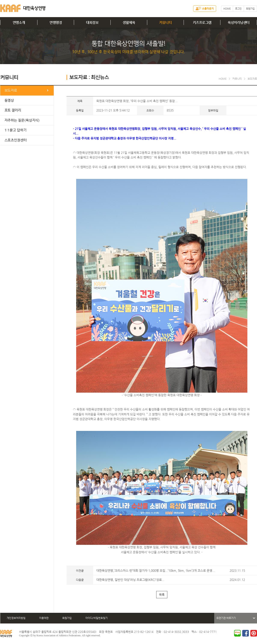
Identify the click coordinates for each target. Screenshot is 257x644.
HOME (227, 9)
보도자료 (11, 90)
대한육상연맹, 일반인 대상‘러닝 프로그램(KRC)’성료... (130, 580)
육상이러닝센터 (239, 23)
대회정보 (92, 23)
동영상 (9, 100)
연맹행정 (56, 23)
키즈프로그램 (202, 23)
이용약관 (44, 618)
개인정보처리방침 (16, 618)
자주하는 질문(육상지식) (22, 120)
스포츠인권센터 (16, 140)
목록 (162, 595)
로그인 (238, 9)
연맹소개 (19, 23)
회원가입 (250, 9)
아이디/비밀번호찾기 (97, 618)
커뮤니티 (165, 23)
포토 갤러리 (13, 110)
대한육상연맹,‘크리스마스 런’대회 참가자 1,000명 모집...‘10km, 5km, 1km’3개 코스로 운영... (156, 570)
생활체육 (129, 23)
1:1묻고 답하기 (16, 130)
